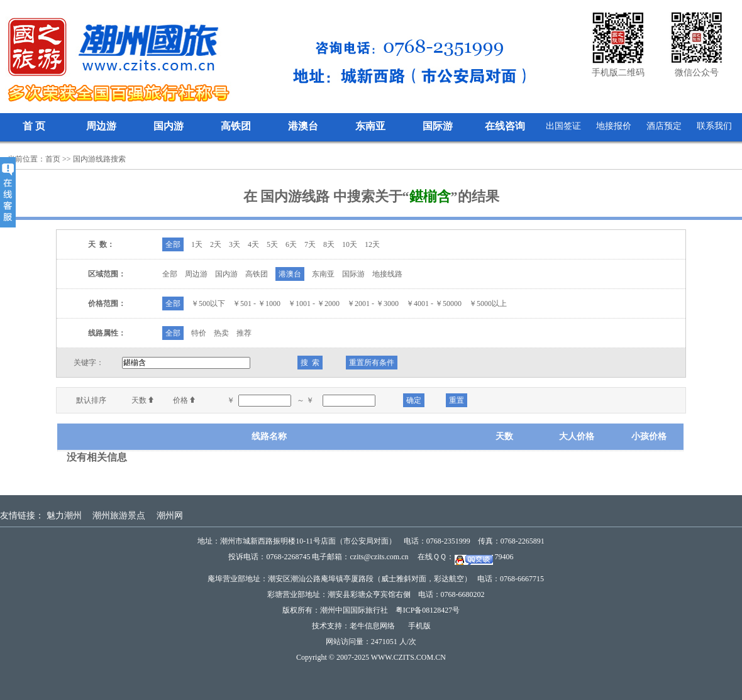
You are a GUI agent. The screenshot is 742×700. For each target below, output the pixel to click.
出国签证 (563, 126)
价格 (184, 400)
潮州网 (170, 516)
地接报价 (614, 126)
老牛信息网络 (372, 626)
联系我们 (714, 126)
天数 (142, 400)
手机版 (419, 626)
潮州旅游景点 (119, 516)
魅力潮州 (64, 516)
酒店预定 (664, 126)
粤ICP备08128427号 (428, 610)
